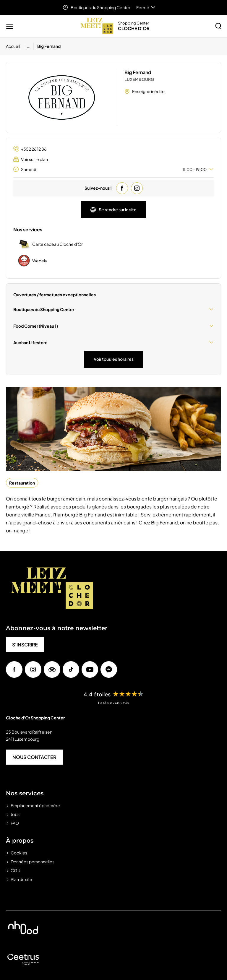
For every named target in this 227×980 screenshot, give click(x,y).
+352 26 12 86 (30, 149)
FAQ (15, 823)
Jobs (15, 814)
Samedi (113, 169)
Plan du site (21, 879)
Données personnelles (33, 862)
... (29, 46)
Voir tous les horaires (114, 359)
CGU (16, 870)
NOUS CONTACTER (34, 757)
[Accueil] (15, 46)
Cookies (19, 853)
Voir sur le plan (31, 159)
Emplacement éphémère (35, 805)
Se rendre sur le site (113, 210)
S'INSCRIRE (25, 645)
